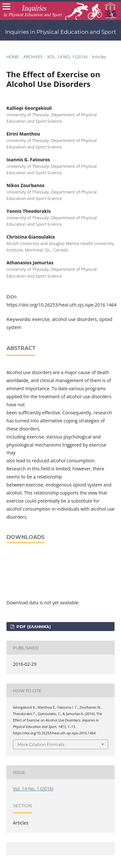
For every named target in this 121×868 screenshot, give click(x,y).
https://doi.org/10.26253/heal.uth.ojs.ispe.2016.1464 (61, 305)
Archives (33, 57)
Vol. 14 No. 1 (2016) (67, 57)
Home (13, 57)
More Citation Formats (41, 744)
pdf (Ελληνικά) (33, 627)
